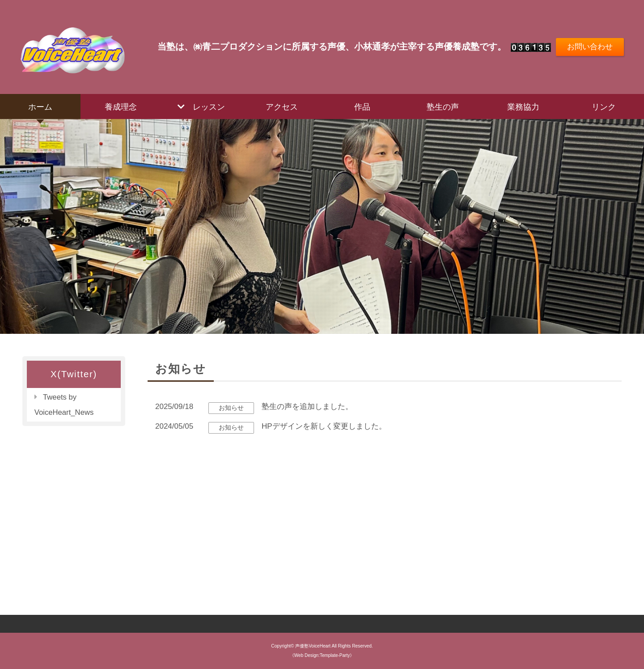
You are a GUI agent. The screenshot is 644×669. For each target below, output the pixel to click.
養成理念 (121, 107)
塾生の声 (443, 107)
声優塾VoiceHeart (313, 646)
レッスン (209, 107)
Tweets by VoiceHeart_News (65, 405)
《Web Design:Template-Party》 (322, 655)
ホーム (40, 107)
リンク (604, 107)
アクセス (282, 107)
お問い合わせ (589, 47)
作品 (362, 107)
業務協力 (523, 107)
